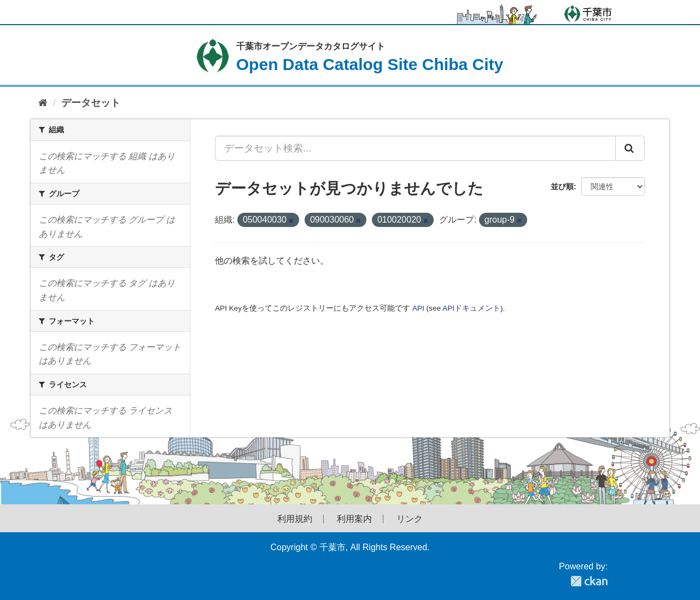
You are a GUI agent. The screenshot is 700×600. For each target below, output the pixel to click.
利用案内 (354, 519)
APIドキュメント (471, 308)
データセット (91, 103)
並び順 (562, 187)
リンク (410, 519)
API (418, 308)
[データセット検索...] (415, 148)
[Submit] (630, 148)
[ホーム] (43, 103)
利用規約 (295, 519)
